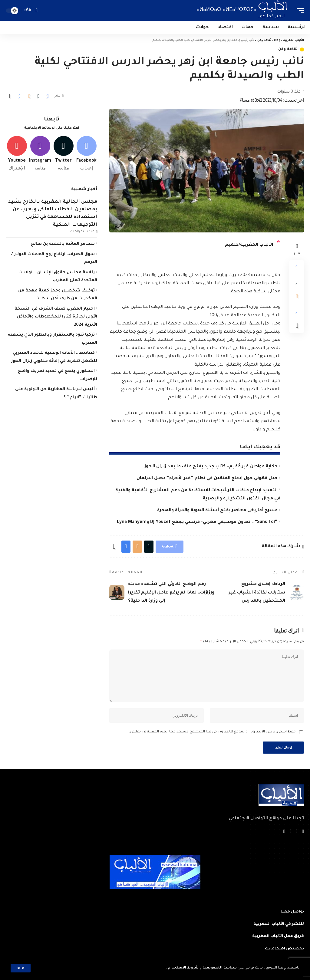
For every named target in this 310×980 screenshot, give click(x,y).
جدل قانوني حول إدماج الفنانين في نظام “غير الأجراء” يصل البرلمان (207, 478)
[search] (36, 10)
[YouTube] (290, 832)
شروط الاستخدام (183, 968)
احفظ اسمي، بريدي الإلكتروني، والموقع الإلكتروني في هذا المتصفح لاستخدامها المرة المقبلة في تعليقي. (213, 732)
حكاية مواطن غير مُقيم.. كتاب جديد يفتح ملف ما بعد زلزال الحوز (211, 467)
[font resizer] (28, 10)
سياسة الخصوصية (219, 968)
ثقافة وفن (288, 49)
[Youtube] (17, 153)
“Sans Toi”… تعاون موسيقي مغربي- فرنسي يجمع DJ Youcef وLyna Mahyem (197, 522)
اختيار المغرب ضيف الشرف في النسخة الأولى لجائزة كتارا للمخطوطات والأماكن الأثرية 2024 (56, 317)
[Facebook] (86, 153)
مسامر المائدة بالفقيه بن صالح (63, 244)
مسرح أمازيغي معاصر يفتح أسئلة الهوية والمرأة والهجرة (217, 511)
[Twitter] (63, 153)
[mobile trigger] (299, 10)
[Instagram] (40, 153)
